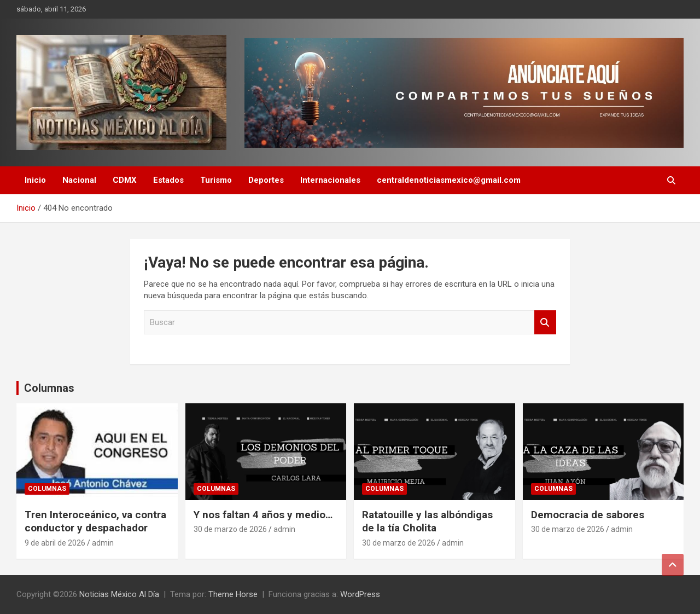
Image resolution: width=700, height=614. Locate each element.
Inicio (35, 180)
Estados (168, 180)
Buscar (545, 323)
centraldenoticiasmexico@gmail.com (449, 180)
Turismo (216, 180)
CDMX (125, 180)
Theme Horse (233, 594)
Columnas (49, 388)
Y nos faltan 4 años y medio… (263, 515)
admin (103, 543)
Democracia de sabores (588, 515)
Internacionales (330, 180)
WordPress (360, 594)
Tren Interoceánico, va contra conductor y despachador (95, 522)
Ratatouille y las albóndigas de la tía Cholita (427, 522)
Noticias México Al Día (119, 594)
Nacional (79, 180)
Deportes (266, 180)
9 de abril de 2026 (55, 543)
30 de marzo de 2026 (230, 529)
